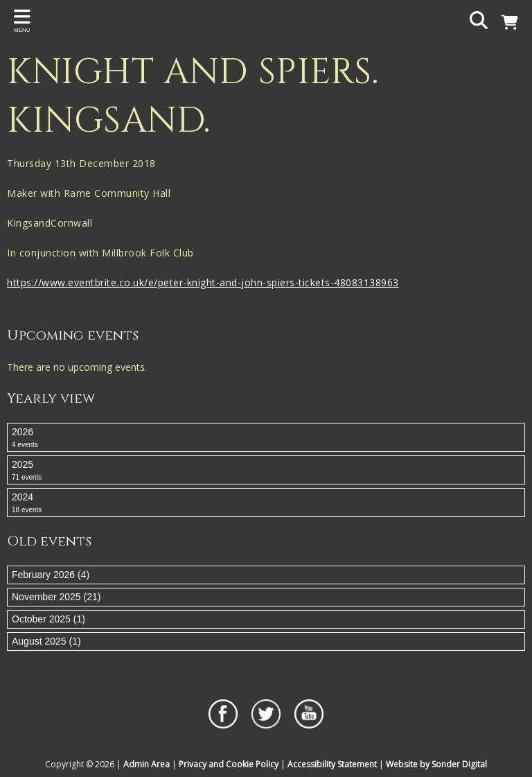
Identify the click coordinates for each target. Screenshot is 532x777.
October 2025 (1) (48, 619)
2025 (266, 471)
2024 (266, 503)
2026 (266, 438)
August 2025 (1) (46, 641)
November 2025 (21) (56, 597)
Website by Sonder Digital (436, 764)
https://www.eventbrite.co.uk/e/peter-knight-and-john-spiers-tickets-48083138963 (203, 282)
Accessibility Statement (332, 764)
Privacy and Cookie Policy (229, 764)
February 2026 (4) (51, 575)
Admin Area (147, 764)
